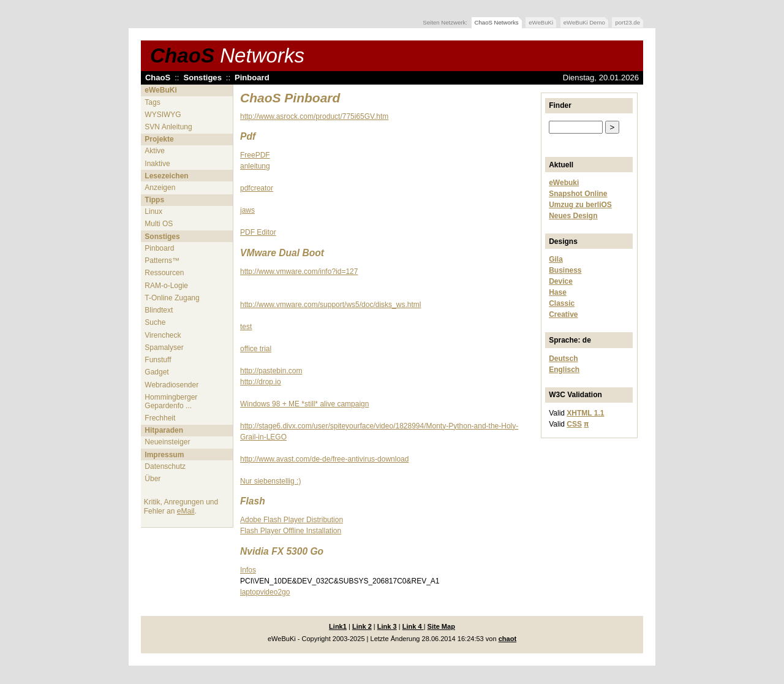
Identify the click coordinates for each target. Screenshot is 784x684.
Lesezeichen (166, 176)
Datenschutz (165, 466)
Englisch (564, 370)
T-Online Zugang (172, 298)
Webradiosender (171, 385)
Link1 (338, 626)
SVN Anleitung (168, 127)
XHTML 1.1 (585, 413)
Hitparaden (164, 430)
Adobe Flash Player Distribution (292, 520)
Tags (152, 102)
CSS (574, 424)
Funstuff (158, 360)
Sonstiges (202, 78)
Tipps (154, 200)
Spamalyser (164, 348)
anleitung (255, 166)
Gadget (156, 372)
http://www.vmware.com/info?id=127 (299, 272)
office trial (256, 349)
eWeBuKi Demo (584, 22)
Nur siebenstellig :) (270, 481)
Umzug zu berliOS (580, 205)
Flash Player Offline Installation (291, 531)
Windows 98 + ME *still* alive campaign (304, 404)
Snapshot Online (578, 194)
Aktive (155, 151)
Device (561, 281)
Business (565, 270)
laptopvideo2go (265, 592)
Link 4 (413, 626)
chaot (507, 639)
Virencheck (163, 335)
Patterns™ (162, 260)
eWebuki (564, 183)
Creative (563, 314)
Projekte (159, 139)
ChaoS (227, 55)
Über (153, 479)
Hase (558, 292)
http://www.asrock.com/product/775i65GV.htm (314, 116)
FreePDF (255, 155)
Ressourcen (164, 273)
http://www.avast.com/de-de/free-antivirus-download (324, 459)
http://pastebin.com (271, 371)
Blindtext (159, 310)
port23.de (628, 22)
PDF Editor (258, 232)
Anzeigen (160, 188)
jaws (247, 210)
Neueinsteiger (167, 442)
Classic (562, 303)
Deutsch (563, 359)
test (246, 327)
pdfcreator (257, 188)
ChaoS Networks (497, 22)
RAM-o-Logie (166, 286)
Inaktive (157, 164)
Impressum (164, 455)
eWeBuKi (541, 22)
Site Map (441, 626)
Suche (155, 322)
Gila (556, 259)
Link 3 (387, 626)
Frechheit (160, 418)
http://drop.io (261, 382)
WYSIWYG (163, 115)
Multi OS (159, 224)
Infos (248, 570)
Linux (153, 211)
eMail (186, 511)
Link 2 (362, 626)
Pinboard (252, 78)
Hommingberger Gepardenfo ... (171, 401)
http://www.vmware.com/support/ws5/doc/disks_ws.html (330, 305)
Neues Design (573, 216)
